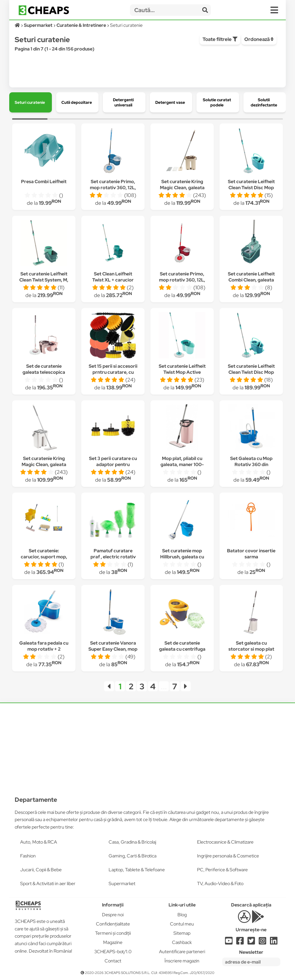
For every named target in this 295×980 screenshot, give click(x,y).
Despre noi (113, 915)
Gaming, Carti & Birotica (133, 856)
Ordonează (259, 39)
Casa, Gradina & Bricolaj (132, 842)
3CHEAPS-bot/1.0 (113, 952)
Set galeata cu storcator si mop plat (251, 646)
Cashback (182, 942)
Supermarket (122, 884)
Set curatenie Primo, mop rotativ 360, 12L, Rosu (182, 280)
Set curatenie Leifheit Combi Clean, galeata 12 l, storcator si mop (251, 280)
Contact (113, 961)
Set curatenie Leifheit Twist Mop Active (182, 369)
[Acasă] (18, 25)
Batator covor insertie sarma (251, 554)
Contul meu (182, 924)
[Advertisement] (147, 746)
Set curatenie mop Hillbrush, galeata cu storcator (182, 557)
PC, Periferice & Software (222, 870)
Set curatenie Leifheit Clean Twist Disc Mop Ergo (251, 188)
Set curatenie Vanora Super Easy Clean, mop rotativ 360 (113, 649)
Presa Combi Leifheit (44, 182)
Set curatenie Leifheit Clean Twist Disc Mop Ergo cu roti (251, 372)
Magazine (113, 942)
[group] (31, 102)
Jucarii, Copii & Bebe (41, 870)
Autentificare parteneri (182, 952)
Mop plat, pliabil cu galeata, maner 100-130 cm (182, 464)
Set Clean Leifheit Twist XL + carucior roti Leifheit (113, 280)
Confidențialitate (113, 924)
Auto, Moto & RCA (39, 842)
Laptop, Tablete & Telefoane (137, 870)
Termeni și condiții (113, 933)
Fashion (28, 856)
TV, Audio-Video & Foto (220, 884)
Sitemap (182, 933)
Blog (182, 915)
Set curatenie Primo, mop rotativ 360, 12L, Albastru (113, 188)
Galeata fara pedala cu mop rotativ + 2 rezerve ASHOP (44, 649)
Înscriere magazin (182, 961)
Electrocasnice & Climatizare (225, 842)
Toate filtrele (220, 39)
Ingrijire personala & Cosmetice (228, 856)
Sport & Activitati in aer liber (48, 884)
